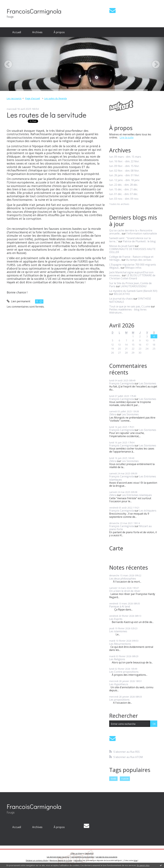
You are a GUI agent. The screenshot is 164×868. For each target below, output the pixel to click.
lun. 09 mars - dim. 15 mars (125, 157)
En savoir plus (143, 865)
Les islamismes (118, 631)
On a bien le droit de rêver (125, 591)
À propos (59, 32)
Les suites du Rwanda (55, 98)
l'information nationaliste (142, 233)
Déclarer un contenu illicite (37, 860)
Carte (116, 548)
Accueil (17, 32)
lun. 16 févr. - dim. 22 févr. (124, 161)
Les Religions (117, 659)
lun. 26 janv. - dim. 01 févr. (124, 175)
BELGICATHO (122, 294)
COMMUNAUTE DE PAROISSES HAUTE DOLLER (132, 251)
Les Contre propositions (124, 672)
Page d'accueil (33, 98)
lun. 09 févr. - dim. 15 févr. (124, 166)
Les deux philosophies (123, 579)
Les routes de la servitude (47, 115)
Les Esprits (116, 619)
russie (125, 779)
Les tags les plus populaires (107, 857)
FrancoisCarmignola (34, 11)
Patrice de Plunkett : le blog (139, 241)
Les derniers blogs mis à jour (58, 857)
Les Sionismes (148, 383)
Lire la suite (127, 137)
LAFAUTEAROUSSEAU (134, 286)
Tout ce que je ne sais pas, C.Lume (130, 306)
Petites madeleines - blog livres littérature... (128, 311)
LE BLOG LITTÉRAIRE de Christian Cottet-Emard (132, 277)
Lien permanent (18, 301)
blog (135, 860)
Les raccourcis (14, 98)
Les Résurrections (120, 644)
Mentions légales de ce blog (61, 860)
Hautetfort (89, 853)
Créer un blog (76, 853)
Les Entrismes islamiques (137, 495)
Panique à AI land (120, 606)
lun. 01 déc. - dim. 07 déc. (124, 194)
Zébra (113, 414)
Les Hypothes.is (119, 684)
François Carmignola (122, 383)
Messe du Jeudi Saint (122, 246)
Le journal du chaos (121, 299)
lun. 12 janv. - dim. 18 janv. (125, 180)
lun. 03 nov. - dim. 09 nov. (124, 199)
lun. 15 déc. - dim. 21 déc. (124, 189)
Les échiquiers (148, 511)
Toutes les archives (119, 204)
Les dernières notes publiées (83, 857)
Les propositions (119, 700)
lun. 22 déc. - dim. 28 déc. (124, 185)
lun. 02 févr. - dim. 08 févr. (124, 171)
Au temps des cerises (139, 260)
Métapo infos (133, 268)
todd (113, 779)
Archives (37, 32)
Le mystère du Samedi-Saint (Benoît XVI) (133, 291)
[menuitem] (17, 32)
